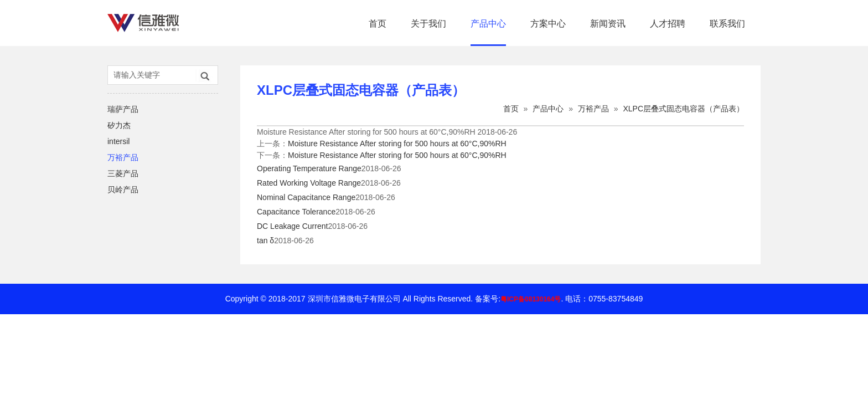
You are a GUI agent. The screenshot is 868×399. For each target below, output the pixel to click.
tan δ (265, 241)
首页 (378, 24)
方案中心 (548, 24)
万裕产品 (123, 157)
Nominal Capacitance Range (306, 197)
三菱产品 (123, 173)
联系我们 (727, 24)
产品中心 (488, 24)
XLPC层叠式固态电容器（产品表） (683, 109)
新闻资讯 (608, 24)
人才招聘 (668, 24)
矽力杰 (119, 125)
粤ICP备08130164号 (531, 299)
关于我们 (428, 24)
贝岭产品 (123, 190)
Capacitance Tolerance (296, 212)
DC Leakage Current (292, 226)
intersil (118, 141)
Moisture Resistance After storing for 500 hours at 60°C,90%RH (397, 144)
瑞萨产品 (123, 109)
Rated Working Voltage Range (309, 183)
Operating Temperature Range (309, 168)
